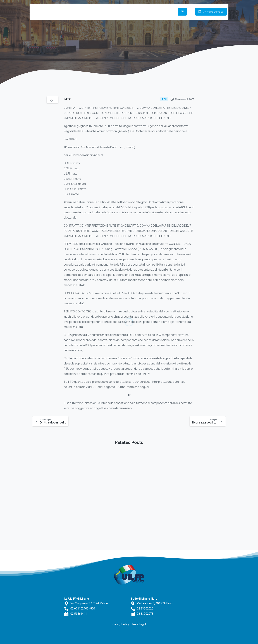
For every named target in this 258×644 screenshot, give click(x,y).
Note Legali (139, 624)
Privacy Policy (120, 624)
